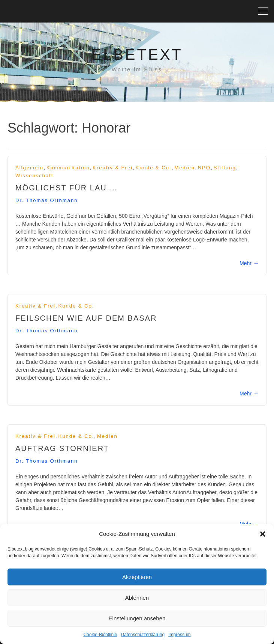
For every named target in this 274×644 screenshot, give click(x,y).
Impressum (179, 635)
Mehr (249, 263)
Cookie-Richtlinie (100, 635)
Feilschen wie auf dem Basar (86, 318)
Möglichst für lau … (67, 188)
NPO (204, 168)
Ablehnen (137, 598)
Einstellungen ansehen (137, 618)
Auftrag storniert (62, 448)
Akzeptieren (137, 577)
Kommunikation (68, 168)
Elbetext (137, 54)
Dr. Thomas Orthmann (46, 200)
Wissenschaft (34, 176)
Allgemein (29, 168)
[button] (263, 534)
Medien (185, 168)
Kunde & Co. (154, 168)
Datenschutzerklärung (143, 635)
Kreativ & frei (113, 168)
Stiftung (225, 168)
